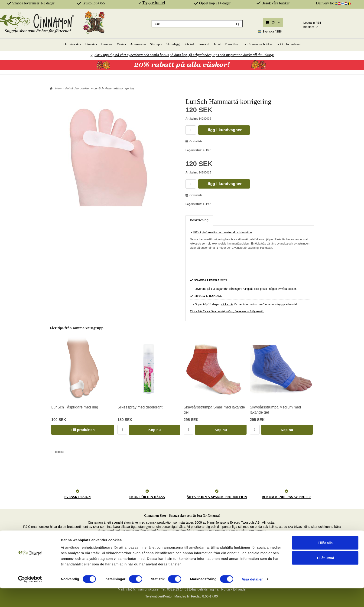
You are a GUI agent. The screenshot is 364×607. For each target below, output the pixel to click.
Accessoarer (138, 44)
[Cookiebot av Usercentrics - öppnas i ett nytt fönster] (30, 598)
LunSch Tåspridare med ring (75, 407)
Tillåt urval (325, 577)
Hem (58, 88)
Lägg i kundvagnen (224, 130)
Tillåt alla (325, 561)
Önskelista (194, 141)
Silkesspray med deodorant (140, 407)
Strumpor (156, 44)
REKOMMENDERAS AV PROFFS (286, 497)
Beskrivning (199, 220)
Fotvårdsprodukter (78, 88)
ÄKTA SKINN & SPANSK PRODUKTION (217, 497)
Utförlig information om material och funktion (221, 232)
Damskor (91, 44)
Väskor (121, 44)
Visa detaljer (252, 598)
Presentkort (232, 44)
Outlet (217, 44)
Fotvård (189, 44)
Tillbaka (57, 452)
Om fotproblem (291, 44)
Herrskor (107, 44)
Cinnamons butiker (260, 44)
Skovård (203, 44)
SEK (270, 32)
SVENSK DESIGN (77, 497)
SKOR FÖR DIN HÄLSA (147, 497)
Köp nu (154, 430)
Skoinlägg (173, 44)
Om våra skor (72, 44)
